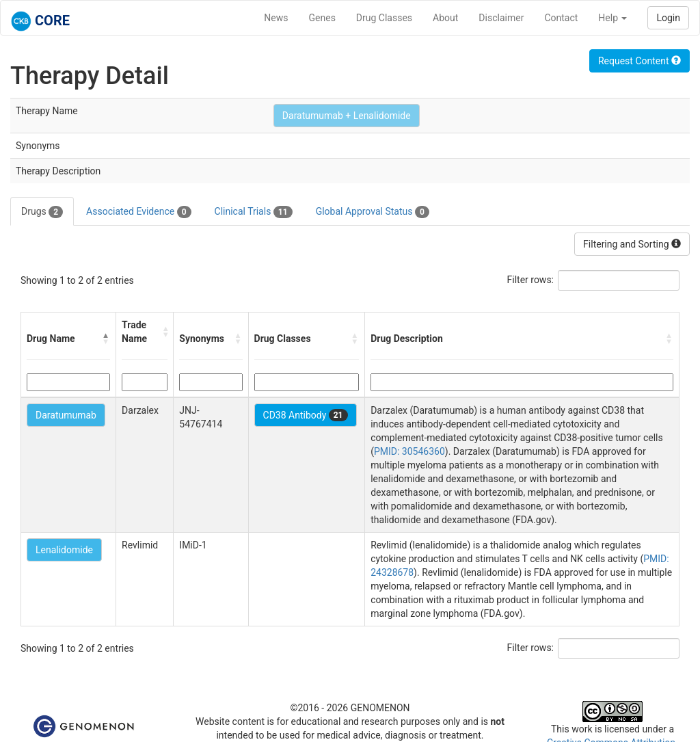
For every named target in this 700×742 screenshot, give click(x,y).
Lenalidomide (64, 550)
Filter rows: (531, 280)
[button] (106, 339)
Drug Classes (384, 18)
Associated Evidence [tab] (138, 212)
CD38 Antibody (306, 415)
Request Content (640, 61)
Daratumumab (66, 415)
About (445, 18)
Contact (561, 18)
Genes (322, 18)
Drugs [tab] (42, 212)
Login (668, 18)
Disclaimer (501, 18)
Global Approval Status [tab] (373, 212)
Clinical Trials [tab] (254, 212)
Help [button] (612, 18)
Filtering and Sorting (632, 244)
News (276, 18)
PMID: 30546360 (409, 451)
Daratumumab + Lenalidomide (347, 116)
